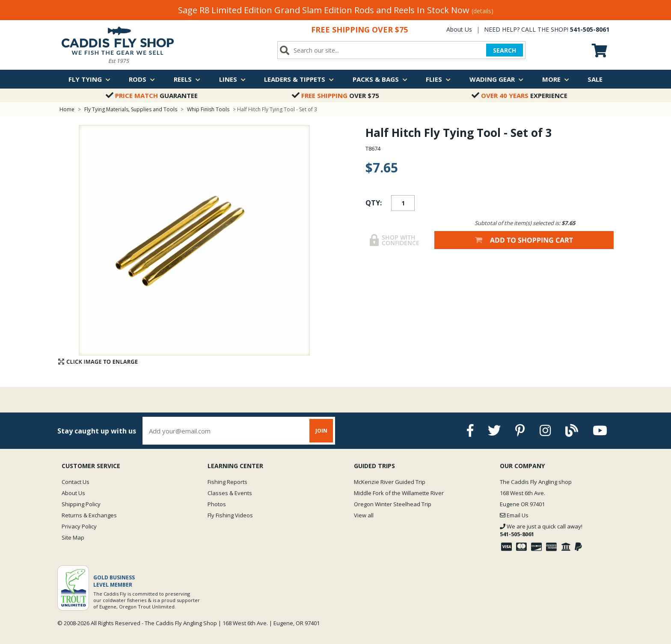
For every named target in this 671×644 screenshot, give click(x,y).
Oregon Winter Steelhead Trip (393, 504)
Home (67, 109)
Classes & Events (230, 493)
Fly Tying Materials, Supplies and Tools (131, 109)
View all (364, 515)
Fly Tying (89, 79)
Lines (232, 79)
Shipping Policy (81, 504)
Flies (438, 79)
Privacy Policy (79, 526)
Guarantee (152, 95)
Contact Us (76, 482)
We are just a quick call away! (541, 530)
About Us (459, 29)
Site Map (73, 537)
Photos (217, 504)
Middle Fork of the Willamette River (399, 493)
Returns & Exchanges (89, 515)
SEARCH (505, 50)
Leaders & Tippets (299, 79)
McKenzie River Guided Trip (390, 482)
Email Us (514, 515)
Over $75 (335, 95)
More (556, 79)
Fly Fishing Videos (230, 515)
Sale (595, 79)
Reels (187, 79)
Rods (142, 79)
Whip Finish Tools (208, 109)
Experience (520, 95)
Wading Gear (496, 79)
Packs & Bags (380, 79)
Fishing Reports (227, 482)
